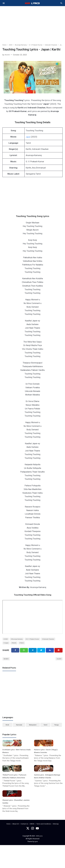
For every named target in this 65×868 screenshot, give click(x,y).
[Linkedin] (50, 654)
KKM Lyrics (39, 859)
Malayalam (33, 731)
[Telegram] (33, 654)
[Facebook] (15, 654)
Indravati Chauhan (11, 646)
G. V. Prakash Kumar (38, 641)
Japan (29, 138)
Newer (7, 664)
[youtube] (37, 852)
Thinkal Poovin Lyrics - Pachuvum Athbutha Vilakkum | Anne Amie (16, 790)
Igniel (36, 864)
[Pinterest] (59, 654)
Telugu (57, 731)
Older (58, 664)
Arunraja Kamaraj (20, 641)
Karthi (35, 646)
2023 (7, 641)
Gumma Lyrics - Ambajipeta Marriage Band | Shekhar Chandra (47, 790)
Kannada (19, 731)
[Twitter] (24, 654)
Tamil (44, 646)
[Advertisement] (32, 23)
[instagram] (33, 852)
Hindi (7, 731)
